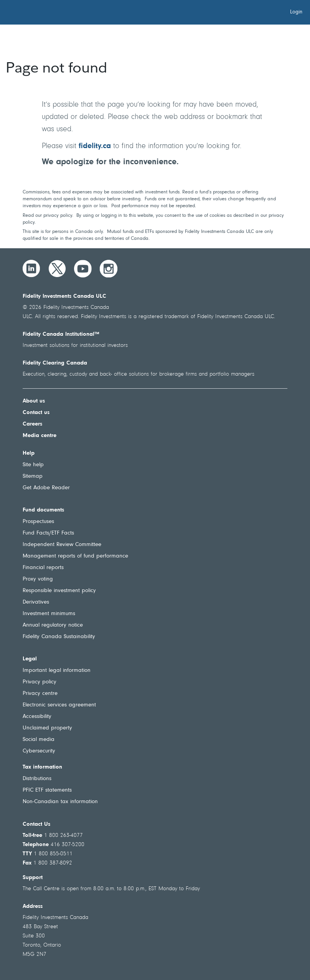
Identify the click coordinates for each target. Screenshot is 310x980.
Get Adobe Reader (46, 488)
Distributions (37, 779)
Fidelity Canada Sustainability (59, 637)
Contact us (36, 413)
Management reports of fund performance (75, 556)
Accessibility (37, 717)
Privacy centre (40, 694)
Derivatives (36, 602)
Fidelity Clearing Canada (55, 363)
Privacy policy (40, 682)
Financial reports (43, 568)
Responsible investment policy (59, 591)
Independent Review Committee (62, 545)
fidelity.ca (95, 146)
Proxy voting (38, 579)
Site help (33, 465)
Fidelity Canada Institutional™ (61, 334)
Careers (32, 424)
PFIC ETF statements (47, 790)
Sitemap (33, 476)
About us (34, 401)
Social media (39, 740)
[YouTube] (83, 269)
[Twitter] (57, 269)
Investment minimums (49, 614)
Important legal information (57, 671)
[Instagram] (109, 269)
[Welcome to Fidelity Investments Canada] (49, 13)
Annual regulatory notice (53, 625)
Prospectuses (38, 522)
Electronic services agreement (59, 705)
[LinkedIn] (31, 269)
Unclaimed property (47, 728)
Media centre (40, 436)
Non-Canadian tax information (60, 802)
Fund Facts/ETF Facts (48, 533)
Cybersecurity (39, 751)
